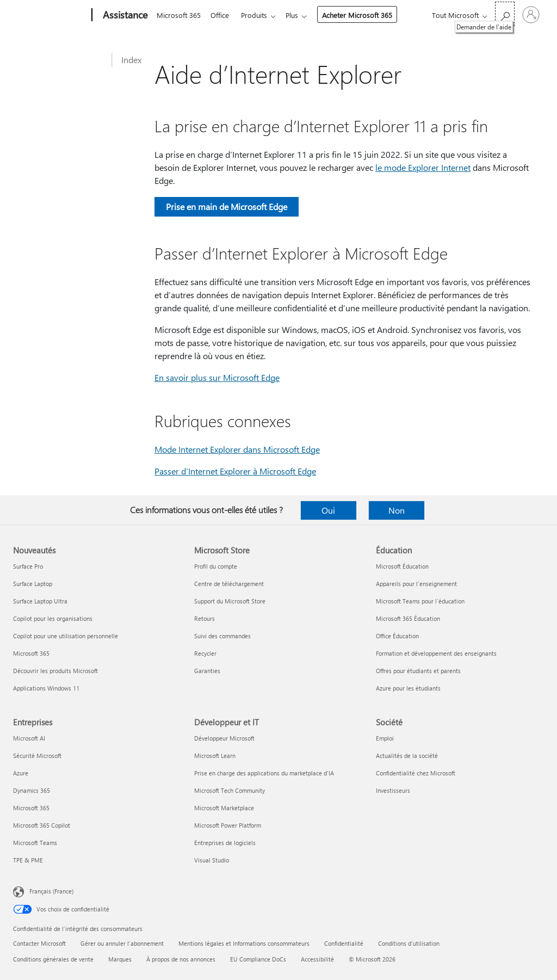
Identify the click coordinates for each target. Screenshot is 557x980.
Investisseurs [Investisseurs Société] (393, 790)
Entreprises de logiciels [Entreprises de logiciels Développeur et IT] (225, 843)
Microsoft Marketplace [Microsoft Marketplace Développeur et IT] (224, 808)
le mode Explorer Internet (423, 167)
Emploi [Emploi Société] (385, 738)
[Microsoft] (50, 15)
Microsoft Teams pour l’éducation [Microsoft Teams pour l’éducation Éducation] (420, 601)
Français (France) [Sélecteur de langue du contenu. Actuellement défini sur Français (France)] (51, 891)
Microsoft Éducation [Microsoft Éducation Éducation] (402, 566)
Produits (258, 15)
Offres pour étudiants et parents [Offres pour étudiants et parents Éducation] (418, 671)
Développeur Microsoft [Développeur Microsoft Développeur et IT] (224, 738)
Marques (120, 959)
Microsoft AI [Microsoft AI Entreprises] (29, 738)
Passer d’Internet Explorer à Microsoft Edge (235, 471)
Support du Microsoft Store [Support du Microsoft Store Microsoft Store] (230, 601)
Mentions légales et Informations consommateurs (244, 943)
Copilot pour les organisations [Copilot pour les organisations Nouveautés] (53, 618)
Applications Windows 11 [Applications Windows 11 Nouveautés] (46, 688)
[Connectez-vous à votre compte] (531, 15)
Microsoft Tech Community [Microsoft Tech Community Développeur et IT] (230, 790)
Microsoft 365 (179, 15)
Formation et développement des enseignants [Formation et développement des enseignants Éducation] (436, 653)
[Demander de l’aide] (505, 14)
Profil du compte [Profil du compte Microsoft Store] (216, 566)
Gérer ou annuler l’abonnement (122, 943)
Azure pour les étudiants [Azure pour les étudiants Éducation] (408, 688)
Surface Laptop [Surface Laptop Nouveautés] (33, 584)
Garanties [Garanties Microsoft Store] (207, 671)
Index (131, 60)
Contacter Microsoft (39, 943)
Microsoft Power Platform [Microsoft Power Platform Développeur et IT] (228, 825)
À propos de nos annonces (181, 959)
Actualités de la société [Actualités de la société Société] (407, 756)
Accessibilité (317, 959)
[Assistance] (124, 15)
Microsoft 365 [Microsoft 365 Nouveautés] (31, 653)
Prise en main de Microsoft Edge (227, 207)
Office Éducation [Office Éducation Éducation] (397, 636)
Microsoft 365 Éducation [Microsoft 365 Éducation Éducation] (408, 618)
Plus (298, 15)
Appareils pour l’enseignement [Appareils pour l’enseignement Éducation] (416, 584)
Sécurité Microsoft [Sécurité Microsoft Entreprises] (37, 756)
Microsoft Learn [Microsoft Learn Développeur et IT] (215, 756)
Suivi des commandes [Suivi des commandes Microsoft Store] (222, 636)
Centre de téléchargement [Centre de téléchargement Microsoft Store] (229, 584)
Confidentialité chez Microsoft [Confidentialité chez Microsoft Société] (416, 773)
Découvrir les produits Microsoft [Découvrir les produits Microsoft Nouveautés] (55, 671)
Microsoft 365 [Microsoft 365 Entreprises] (31, 808)
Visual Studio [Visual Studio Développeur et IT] (212, 860)
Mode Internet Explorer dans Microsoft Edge (237, 449)
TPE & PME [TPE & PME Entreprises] (28, 860)
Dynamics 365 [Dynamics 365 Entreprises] (32, 790)
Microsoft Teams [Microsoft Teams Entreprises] (35, 843)
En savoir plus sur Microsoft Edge (217, 377)
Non (397, 510)
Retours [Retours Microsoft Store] (205, 618)
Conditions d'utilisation (409, 943)
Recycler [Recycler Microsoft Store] (205, 653)
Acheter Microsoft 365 (364, 15)
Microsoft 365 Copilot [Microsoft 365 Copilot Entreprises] (42, 825)
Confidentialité (344, 943)
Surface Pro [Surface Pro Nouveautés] (28, 566)
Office (222, 15)
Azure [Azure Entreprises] (21, 773)
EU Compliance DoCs (258, 959)
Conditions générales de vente (53, 959)
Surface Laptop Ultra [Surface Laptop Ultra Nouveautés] (40, 601)
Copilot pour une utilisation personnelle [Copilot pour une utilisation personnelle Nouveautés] (66, 636)
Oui (328, 510)
